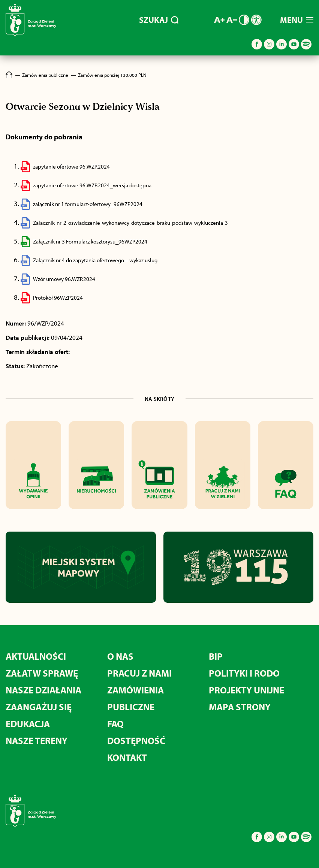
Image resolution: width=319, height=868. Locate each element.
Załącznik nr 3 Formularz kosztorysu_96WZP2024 (90, 241)
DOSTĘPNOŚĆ (136, 740)
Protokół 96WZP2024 (58, 298)
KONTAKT (127, 757)
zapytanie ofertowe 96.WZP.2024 (71, 167)
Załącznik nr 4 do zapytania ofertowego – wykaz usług (95, 260)
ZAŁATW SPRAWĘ (42, 673)
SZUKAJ (159, 20)
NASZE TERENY (37, 740)
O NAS (120, 656)
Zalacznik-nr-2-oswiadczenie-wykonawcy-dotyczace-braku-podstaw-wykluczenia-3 (130, 223)
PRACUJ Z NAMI (139, 673)
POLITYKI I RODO (244, 673)
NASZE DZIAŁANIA (43, 690)
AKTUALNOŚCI (36, 656)
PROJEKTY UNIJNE (246, 690)
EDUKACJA (28, 724)
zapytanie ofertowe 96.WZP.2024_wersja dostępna (92, 185)
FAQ (115, 724)
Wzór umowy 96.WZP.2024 (64, 279)
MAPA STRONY (240, 707)
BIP (216, 656)
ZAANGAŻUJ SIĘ (39, 707)
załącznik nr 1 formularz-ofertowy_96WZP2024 (88, 204)
